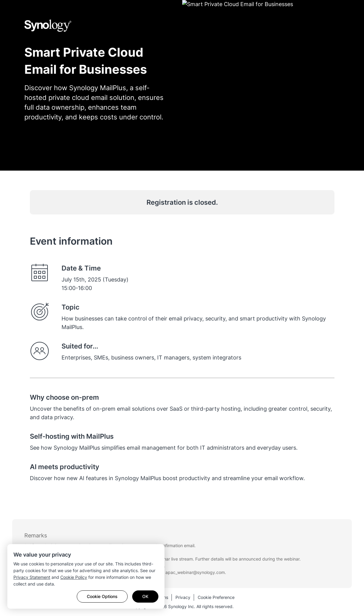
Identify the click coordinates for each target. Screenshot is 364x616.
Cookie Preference (216, 597)
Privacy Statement (32, 577)
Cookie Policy (74, 577)
